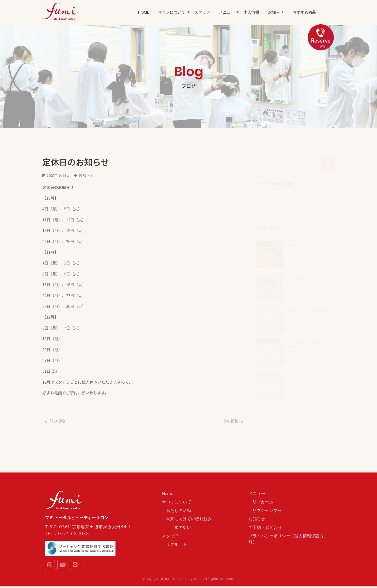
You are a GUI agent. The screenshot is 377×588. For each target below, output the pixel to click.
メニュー (228, 12)
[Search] (288, 164)
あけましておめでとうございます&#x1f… (309, 345)
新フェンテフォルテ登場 (279, 199)
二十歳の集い (298, 278)
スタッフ (202, 12)
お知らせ (276, 12)
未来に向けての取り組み (189, 519)
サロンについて (173, 12)
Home (144, 12)
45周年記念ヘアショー (278, 209)
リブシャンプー (267, 511)
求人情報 (251, 12)
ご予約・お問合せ (265, 528)
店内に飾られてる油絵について (309, 312)
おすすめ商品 (304, 12)
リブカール (263, 502)
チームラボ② (298, 245)
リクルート (176, 544)
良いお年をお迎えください (309, 376)
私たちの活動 (178, 511)
